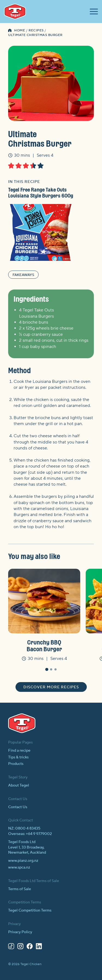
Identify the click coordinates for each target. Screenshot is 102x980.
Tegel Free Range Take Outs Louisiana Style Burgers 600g (41, 193)
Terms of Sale (20, 889)
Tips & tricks (18, 757)
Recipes (36, 30)
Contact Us (18, 807)
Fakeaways (23, 275)
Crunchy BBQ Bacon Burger (44, 645)
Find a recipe (19, 751)
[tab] (47, 670)
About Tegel (19, 785)
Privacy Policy (20, 932)
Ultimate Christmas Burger (35, 35)
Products (16, 764)
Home (20, 30)
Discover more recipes (51, 687)
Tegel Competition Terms (30, 910)
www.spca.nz (19, 867)
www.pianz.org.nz (23, 861)
